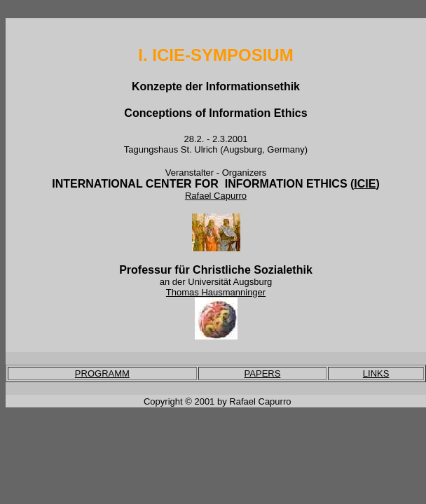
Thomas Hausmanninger (216, 292)
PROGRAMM (102, 373)
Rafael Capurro (216, 196)
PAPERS (263, 373)
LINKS (376, 373)
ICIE (365, 184)
